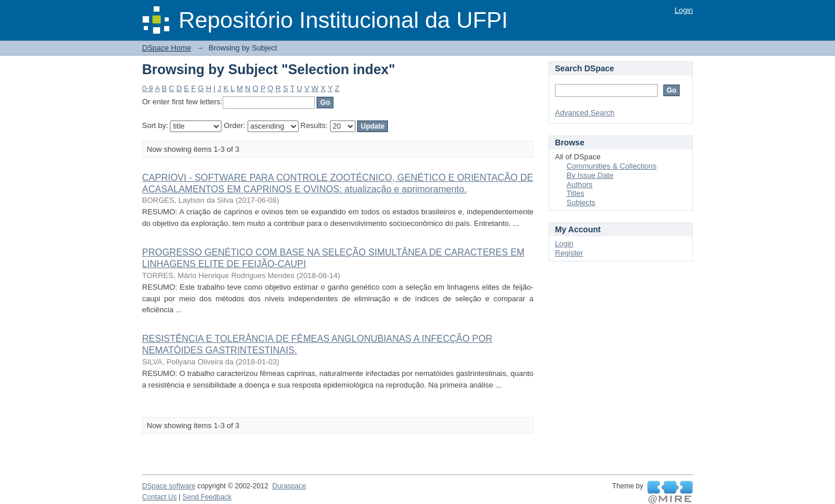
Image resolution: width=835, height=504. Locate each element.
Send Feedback (207, 497)
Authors (580, 185)
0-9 (148, 88)
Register (569, 253)
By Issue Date (590, 175)
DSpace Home (167, 48)
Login (684, 10)
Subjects (581, 202)
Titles (576, 193)
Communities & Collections (611, 166)
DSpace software (169, 486)
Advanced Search (585, 113)
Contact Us (159, 497)
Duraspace (289, 486)
